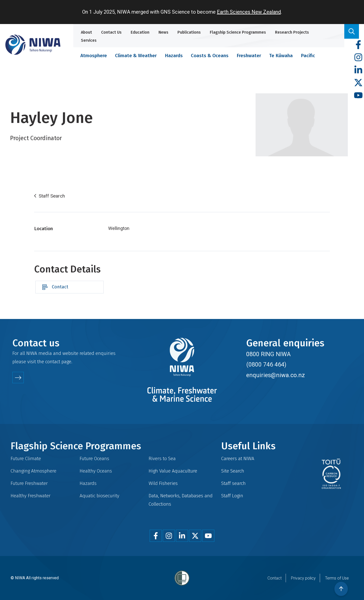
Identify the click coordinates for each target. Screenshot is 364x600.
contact (53, 362)
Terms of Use (337, 578)
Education (140, 32)
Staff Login (232, 496)
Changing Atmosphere (33, 471)
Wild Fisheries (163, 483)
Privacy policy (303, 578)
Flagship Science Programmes (238, 32)
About (86, 32)
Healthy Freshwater (31, 496)
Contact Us (111, 32)
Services (89, 40)
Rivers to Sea (162, 458)
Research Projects (292, 32)
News (163, 32)
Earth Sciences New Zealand (249, 12)
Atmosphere (94, 56)
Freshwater (249, 56)
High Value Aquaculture (173, 471)
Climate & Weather (136, 56)
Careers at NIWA (238, 458)
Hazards (174, 56)
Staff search (233, 483)
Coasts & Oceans (210, 56)
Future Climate (26, 458)
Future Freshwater (29, 483)
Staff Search (52, 196)
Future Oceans (94, 458)
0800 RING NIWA (268, 354)
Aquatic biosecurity (99, 496)
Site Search (233, 471)
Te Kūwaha (281, 56)
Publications (189, 32)
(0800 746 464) (266, 365)
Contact (60, 287)
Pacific (308, 56)
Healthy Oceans (96, 471)
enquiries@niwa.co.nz (276, 375)
